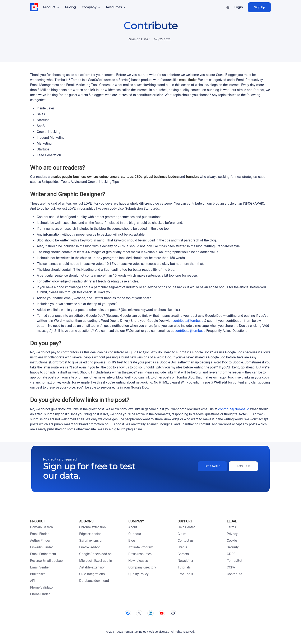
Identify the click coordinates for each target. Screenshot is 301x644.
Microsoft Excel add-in (96, 561)
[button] (52, 7)
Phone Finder (40, 594)
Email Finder (39, 534)
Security (233, 547)
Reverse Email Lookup (46, 561)
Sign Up (260, 7)
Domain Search (41, 527)
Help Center (186, 527)
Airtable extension (92, 567)
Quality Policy (138, 574)
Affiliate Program (141, 547)
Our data (135, 534)
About (133, 527)
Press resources (140, 554)
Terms (231, 527)
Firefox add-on (90, 547)
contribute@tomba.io (188, 321)
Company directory (142, 567)
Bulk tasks (38, 574)
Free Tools (185, 574)
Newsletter (185, 561)
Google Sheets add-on (95, 554)
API (33, 581)
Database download (94, 581)
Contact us (186, 541)
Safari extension (91, 541)
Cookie (232, 541)
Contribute (234, 574)
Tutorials (184, 567)
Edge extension (90, 534)
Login (239, 7)
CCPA (231, 567)
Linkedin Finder (41, 547)
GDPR (231, 554)
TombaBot (235, 561)
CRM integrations (92, 574)
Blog (132, 541)
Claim (182, 534)
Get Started (212, 466)
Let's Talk (243, 466)
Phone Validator (42, 587)
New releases (138, 561)
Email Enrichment (43, 554)
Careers (183, 554)
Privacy (232, 534)
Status (182, 547)
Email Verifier (40, 567)
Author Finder (40, 541)
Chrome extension (92, 527)
